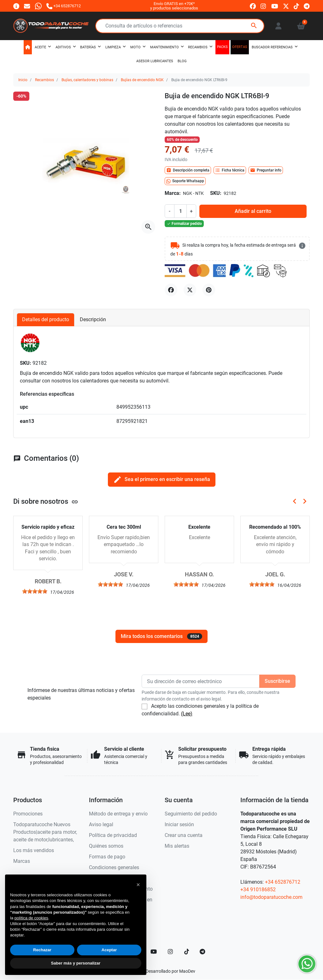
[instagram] (264, 6)
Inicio (23, 80)
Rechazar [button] (42, 950)
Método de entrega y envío (118, 814)
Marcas (22, 861)
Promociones (28, 814)
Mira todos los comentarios (161, 636)
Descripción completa (188, 170)
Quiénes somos (106, 846)
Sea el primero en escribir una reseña (162, 480)
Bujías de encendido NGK (142, 80)
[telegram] (307, 6)
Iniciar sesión (179, 824)
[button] (301, 26)
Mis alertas (177, 846)
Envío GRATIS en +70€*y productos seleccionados (174, 6)
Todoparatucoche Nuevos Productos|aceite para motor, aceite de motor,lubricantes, (45, 832)
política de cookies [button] (31, 918)
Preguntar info (266, 170)
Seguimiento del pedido (191, 814)
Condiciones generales (114, 867)
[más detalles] (302, 246)
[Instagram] (171, 952)
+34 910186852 (258, 890)
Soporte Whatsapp (185, 181)
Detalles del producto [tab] (46, 319)
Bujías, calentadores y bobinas (87, 80)
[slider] (35, 591)
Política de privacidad (113, 835)
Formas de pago (107, 857)
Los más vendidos (34, 850)
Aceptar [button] (109, 950)
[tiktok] (296, 6)
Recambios (44, 80)
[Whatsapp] (38, 6)
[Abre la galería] (148, 227)
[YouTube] (154, 952)
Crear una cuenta (184, 835)
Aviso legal (101, 824)
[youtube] (275, 6)
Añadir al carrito (253, 211)
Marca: (173, 193)
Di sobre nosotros (46, 501)
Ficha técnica (230, 170)
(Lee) (187, 714)
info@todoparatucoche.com (271, 897)
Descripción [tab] (93, 319)
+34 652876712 (283, 882)
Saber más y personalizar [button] (76, 963)
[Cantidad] (180, 211)
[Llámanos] (64, 6)
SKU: (216, 193)
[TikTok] (187, 952)
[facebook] (253, 6)
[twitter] (286, 6)
